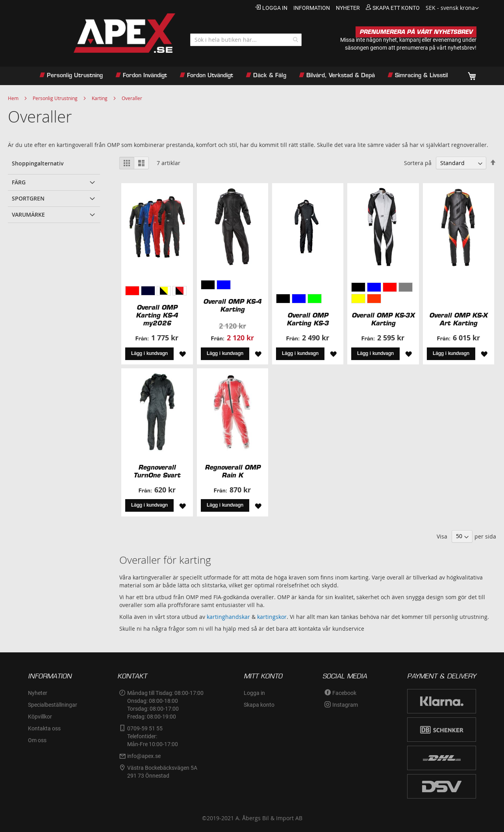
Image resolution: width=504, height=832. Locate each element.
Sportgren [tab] (28, 198)
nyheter (348, 8)
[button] (452, 8)
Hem (13, 98)
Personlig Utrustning (55, 98)
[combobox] (246, 40)
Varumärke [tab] (28, 214)
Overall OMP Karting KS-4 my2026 (157, 315)
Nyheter (38, 693)
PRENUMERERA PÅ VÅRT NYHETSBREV (416, 32)
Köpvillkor (40, 717)
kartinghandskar (228, 617)
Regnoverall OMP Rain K (233, 471)
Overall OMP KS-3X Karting (383, 319)
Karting (100, 98)
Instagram (345, 705)
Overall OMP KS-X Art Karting (458, 319)
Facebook (344, 693)
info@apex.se (144, 756)
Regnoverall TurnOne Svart (157, 471)
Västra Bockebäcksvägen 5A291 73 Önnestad (162, 772)
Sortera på (418, 163)
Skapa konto (259, 705)
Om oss (37, 740)
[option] (132, 291)
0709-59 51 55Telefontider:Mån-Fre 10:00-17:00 (153, 736)
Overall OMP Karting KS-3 (308, 319)
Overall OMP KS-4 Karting (232, 305)
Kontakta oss (44, 728)
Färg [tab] (19, 182)
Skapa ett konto (396, 8)
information (312, 8)
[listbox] (157, 292)
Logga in (275, 8)
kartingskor (272, 617)
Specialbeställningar (53, 705)
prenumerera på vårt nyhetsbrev (436, 48)
